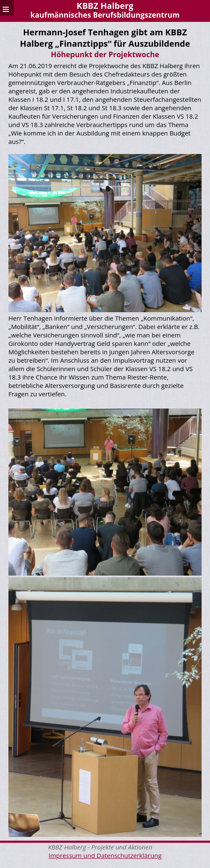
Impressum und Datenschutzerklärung (105, 855)
